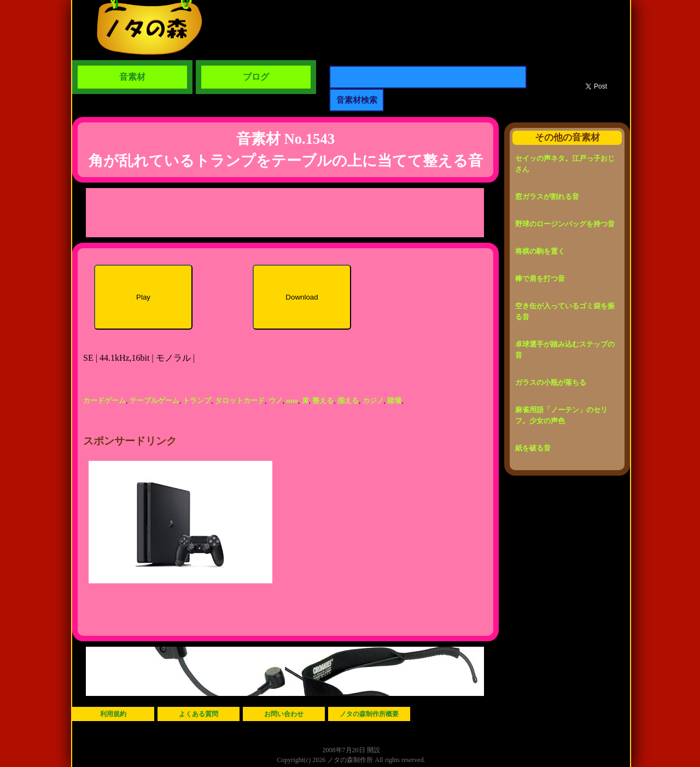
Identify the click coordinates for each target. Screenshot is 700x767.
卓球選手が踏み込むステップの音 (565, 350)
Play (143, 297)
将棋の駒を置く (540, 251)
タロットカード (240, 400)
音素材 (132, 77)
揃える (348, 400)
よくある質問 (199, 714)
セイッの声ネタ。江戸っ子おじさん (565, 164)
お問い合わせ (284, 714)
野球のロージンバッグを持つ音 (565, 224)
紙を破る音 (533, 448)
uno (292, 400)
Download (302, 297)
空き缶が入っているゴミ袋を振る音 (565, 311)
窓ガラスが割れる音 (547, 197)
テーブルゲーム (154, 400)
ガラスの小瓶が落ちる (551, 382)
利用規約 (113, 714)
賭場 (394, 400)
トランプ (197, 400)
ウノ (276, 400)
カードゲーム (104, 400)
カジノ (373, 400)
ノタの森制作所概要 (369, 714)
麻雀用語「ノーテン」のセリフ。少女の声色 (561, 415)
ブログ (256, 77)
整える (323, 400)
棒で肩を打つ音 (540, 279)
